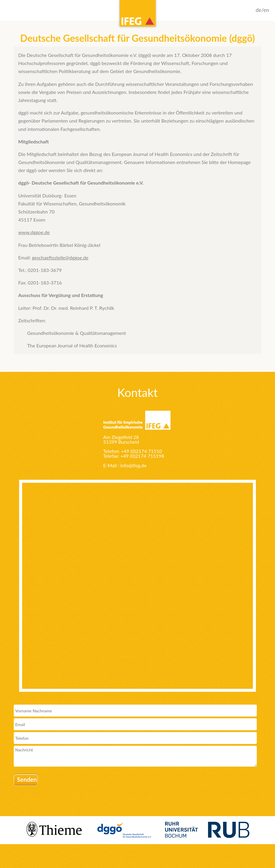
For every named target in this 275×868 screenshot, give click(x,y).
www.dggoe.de (34, 232)
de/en (262, 10)
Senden (27, 779)
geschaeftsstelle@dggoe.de (60, 257)
